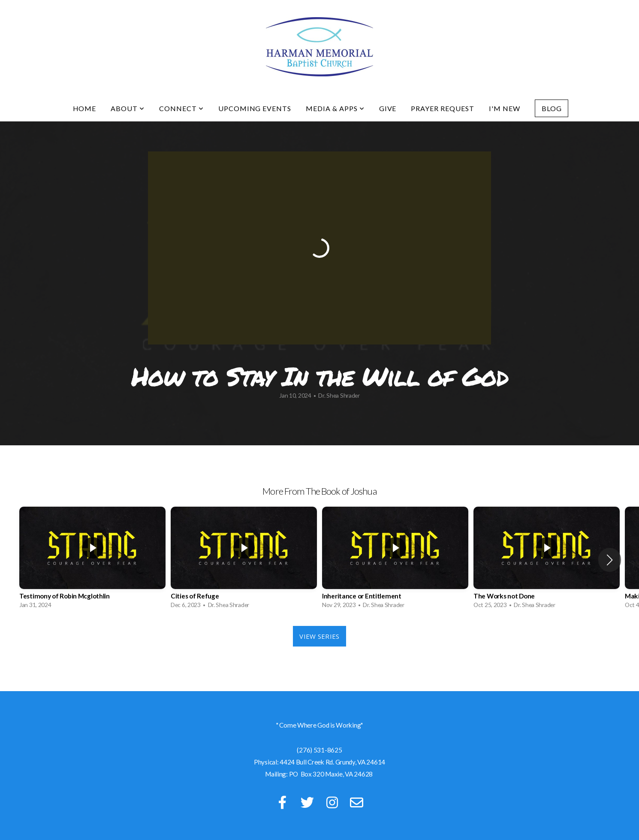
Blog (552, 108)
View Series (319, 636)
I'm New (505, 108)
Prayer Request (442, 108)
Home (85, 108)
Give (388, 108)
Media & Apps (335, 108)
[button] (610, 560)
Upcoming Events (255, 108)
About (128, 108)
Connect (181, 108)
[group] (92, 560)
